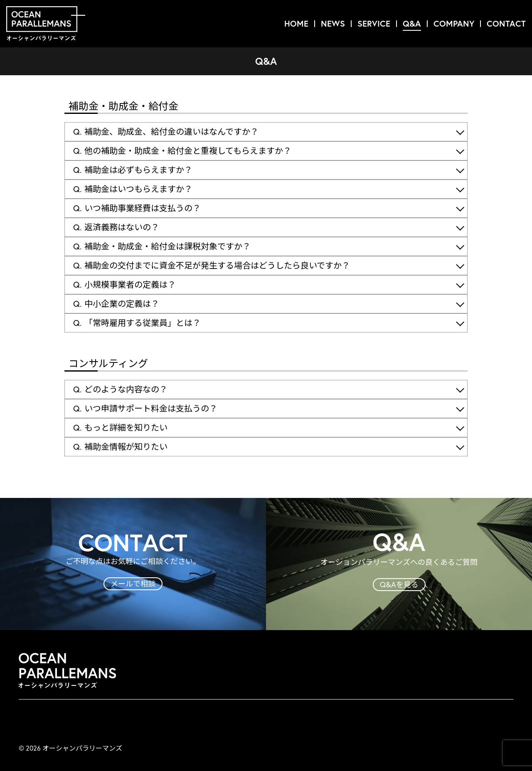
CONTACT (506, 23)
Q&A (412, 23)
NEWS (333, 23)
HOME (296, 23)
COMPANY (454, 23)
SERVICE (374, 23)
